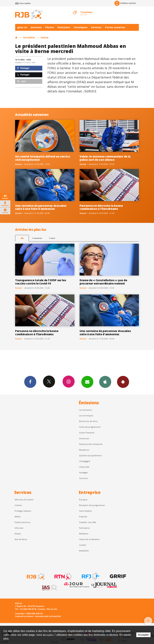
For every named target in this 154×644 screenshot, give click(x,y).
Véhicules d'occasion (24, 500)
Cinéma (18, 505)
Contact (83, 545)
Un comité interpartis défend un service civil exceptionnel (43, 158)
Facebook (30, 382)
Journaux (36, 27)
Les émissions (85, 410)
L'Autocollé (84, 467)
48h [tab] (22, 238)
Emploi (18, 534)
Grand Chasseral (87, 433)
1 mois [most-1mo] (52, 238)
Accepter (143, 635)
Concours (83, 478)
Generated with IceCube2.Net (48, 616)
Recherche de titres (88, 421)
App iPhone (105, 382)
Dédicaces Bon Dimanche (91, 444)
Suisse (45, 37)
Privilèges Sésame (23, 511)
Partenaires (84, 528)
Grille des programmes (90, 427)
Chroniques (81, 27)
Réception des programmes (92, 505)
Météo (18, 517)
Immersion (84, 438)
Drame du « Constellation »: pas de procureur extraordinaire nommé (103, 282)
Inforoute (19, 528)
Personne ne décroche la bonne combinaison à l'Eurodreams (101, 207)
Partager (23, 68)
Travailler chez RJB (87, 522)
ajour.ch (22, 27)
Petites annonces (23, 522)
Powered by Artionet (24, 616)
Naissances (84, 450)
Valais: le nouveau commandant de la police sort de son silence (105, 158)
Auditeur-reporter (125, 3)
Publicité (83, 517)
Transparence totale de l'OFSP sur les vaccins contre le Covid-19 (41, 282)
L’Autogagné (85, 461)
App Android (123, 382)
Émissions (64, 27)
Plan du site (52, 609)
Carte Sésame (85, 511)
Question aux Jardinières (90, 455)
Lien (21, 81)
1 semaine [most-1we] (37, 238)
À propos (83, 500)
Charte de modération (89, 539)
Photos (50, 27)
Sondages (83, 473)
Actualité (29, 37)
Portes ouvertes (115, 27)
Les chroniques (86, 416)
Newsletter (84, 551)
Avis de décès (21, 539)
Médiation (84, 534)
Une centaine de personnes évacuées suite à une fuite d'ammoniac (41, 207)
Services (96, 27)
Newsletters (87, 382)
